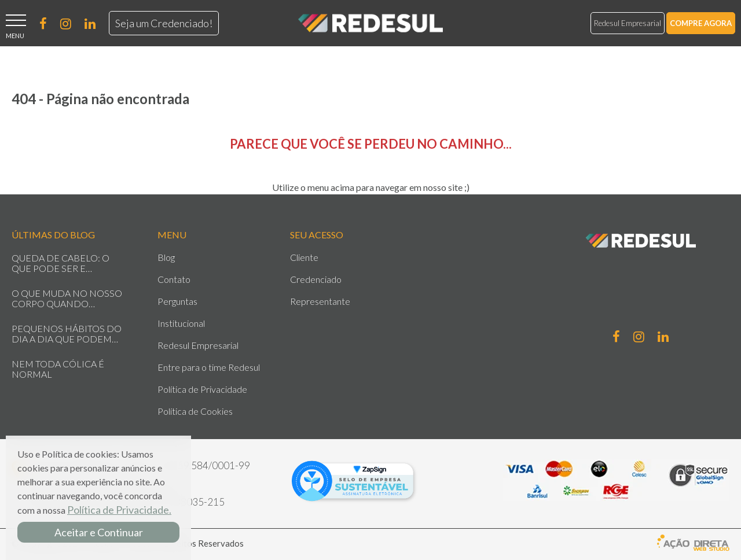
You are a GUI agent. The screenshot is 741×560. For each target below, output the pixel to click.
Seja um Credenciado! (164, 23)
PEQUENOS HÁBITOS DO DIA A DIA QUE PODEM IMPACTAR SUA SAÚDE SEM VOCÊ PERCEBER (67, 334)
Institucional (181, 323)
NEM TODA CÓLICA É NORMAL (58, 369)
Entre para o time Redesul (209, 367)
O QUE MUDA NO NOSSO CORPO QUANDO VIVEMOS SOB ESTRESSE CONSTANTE (67, 299)
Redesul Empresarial (628, 23)
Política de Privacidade (202, 389)
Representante (320, 301)
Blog (166, 257)
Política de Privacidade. (119, 510)
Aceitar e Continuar (99, 532)
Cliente (304, 257)
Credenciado (316, 279)
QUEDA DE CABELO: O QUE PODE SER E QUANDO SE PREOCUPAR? (69, 263)
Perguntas (177, 301)
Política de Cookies (195, 411)
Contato (174, 279)
